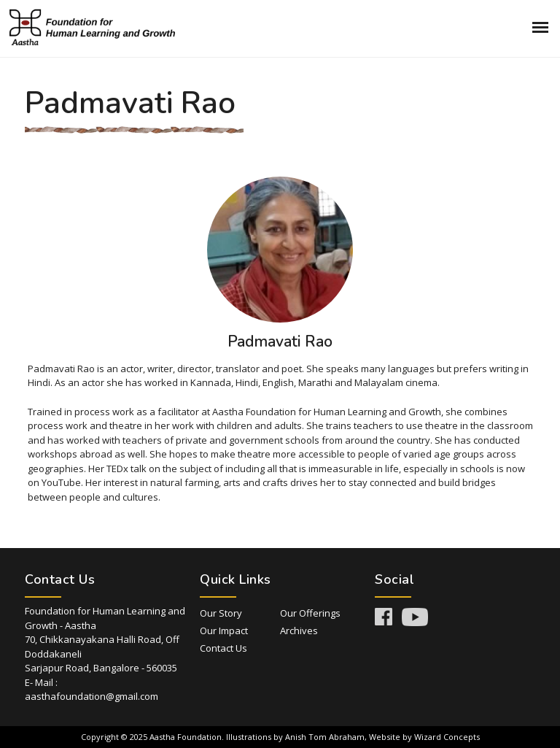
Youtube (415, 617)
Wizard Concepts (447, 737)
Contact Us (223, 648)
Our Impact (224, 631)
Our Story (221, 613)
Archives (299, 631)
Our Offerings (310, 613)
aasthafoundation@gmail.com (92, 696)
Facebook (384, 617)
